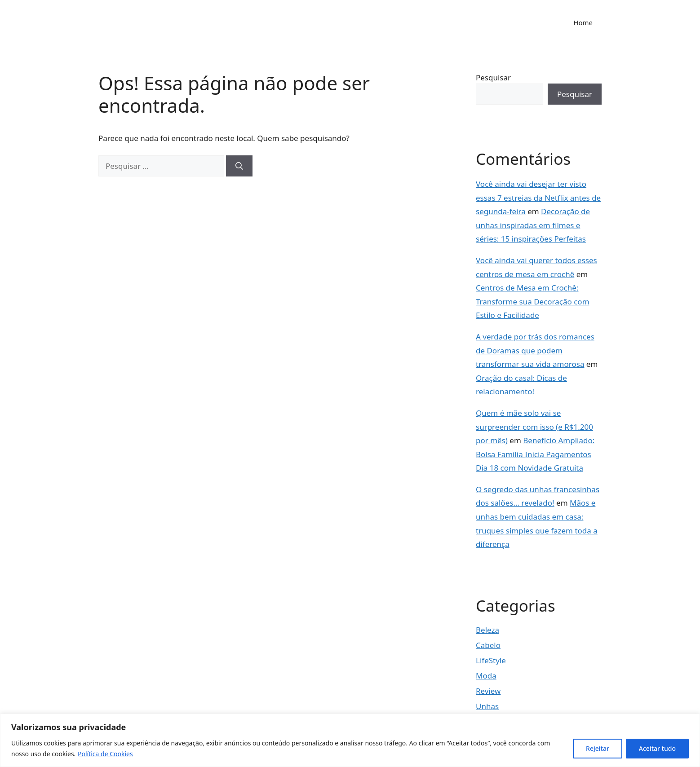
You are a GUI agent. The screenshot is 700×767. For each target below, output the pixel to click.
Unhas (487, 706)
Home (583, 22)
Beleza (487, 630)
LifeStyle (491, 660)
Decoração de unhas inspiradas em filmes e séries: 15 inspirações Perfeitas (533, 225)
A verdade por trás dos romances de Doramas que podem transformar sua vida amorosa (535, 350)
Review (488, 691)
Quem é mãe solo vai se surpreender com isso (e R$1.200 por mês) (534, 427)
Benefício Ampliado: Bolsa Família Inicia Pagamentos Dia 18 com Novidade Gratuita (535, 454)
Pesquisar (493, 77)
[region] (350, 740)
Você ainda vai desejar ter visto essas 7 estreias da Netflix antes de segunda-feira (538, 198)
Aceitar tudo (657, 748)
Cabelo (488, 645)
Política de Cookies (105, 754)
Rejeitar (598, 748)
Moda (486, 676)
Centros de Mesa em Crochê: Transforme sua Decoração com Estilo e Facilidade (533, 301)
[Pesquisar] (239, 166)
